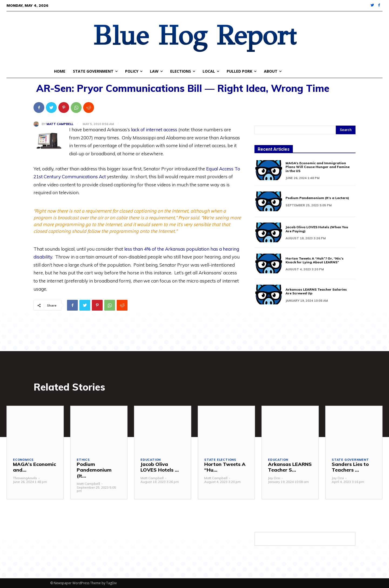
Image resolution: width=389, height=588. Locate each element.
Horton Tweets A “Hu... (225, 467)
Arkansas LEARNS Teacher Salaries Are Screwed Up (316, 291)
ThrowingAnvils (25, 478)
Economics (23, 460)
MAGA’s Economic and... (34, 467)
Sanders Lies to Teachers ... (350, 467)
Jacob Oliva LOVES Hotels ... (160, 467)
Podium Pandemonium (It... (94, 470)
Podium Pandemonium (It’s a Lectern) (317, 198)
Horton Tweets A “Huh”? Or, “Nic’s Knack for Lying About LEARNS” (315, 260)
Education (151, 460)
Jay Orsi (274, 478)
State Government (350, 460)
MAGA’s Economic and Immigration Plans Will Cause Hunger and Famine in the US (318, 167)
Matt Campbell (60, 124)
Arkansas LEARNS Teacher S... (290, 467)
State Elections (220, 460)
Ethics (83, 460)
